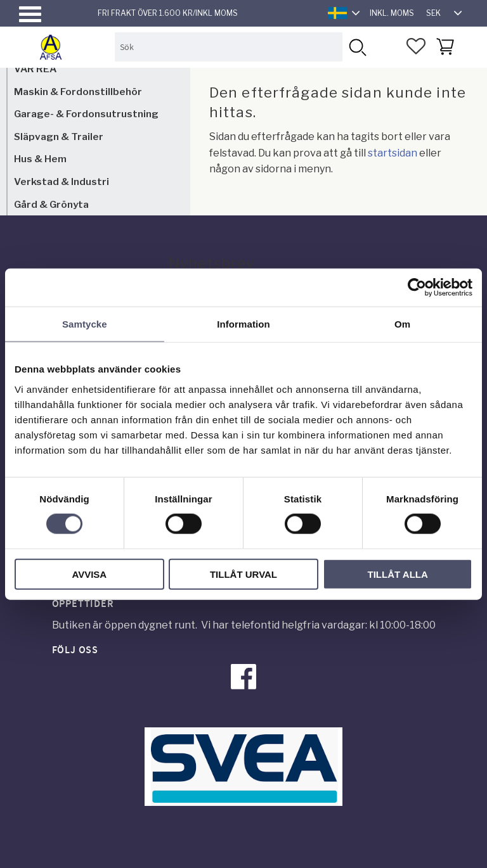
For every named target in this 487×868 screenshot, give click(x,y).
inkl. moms (392, 13)
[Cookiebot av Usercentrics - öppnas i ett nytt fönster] (417, 288)
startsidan (393, 153)
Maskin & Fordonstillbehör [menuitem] (78, 92)
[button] (30, 14)
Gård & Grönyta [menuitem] (51, 204)
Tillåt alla (398, 574)
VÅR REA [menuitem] (35, 69)
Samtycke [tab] (85, 324)
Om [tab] (402, 324)
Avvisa (89, 574)
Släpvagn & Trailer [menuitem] (59, 137)
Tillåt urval (243, 574)
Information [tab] (243, 324)
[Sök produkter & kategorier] (229, 47)
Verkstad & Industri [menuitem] (62, 182)
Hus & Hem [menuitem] (40, 159)
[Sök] (357, 47)
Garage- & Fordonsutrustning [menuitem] (86, 114)
